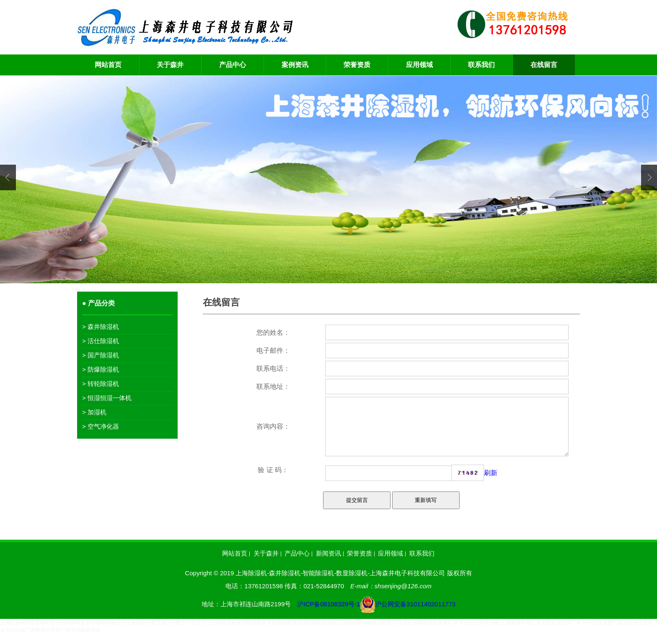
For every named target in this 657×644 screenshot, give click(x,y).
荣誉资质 (357, 65)
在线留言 (544, 65)
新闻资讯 (328, 564)
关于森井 (170, 65)
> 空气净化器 (101, 426)
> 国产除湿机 (101, 355)
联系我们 (481, 65)
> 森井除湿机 (101, 327)
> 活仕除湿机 (101, 341)
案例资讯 (295, 65)
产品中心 (233, 65)
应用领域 (419, 65)
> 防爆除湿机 (101, 369)
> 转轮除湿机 (101, 384)
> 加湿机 (94, 412)
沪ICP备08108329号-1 (376, 614)
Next (649, 177)
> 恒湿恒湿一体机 (107, 398)
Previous (8, 177)
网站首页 (108, 65)
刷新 (491, 483)
